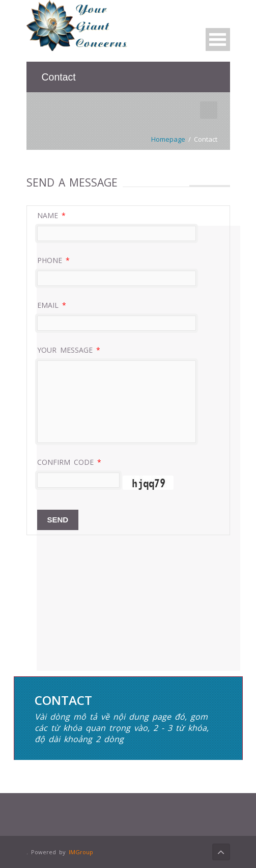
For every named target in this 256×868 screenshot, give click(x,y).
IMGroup (81, 852)
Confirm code (69, 462)
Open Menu (218, 40)
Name (51, 215)
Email (52, 305)
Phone (53, 260)
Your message (69, 350)
